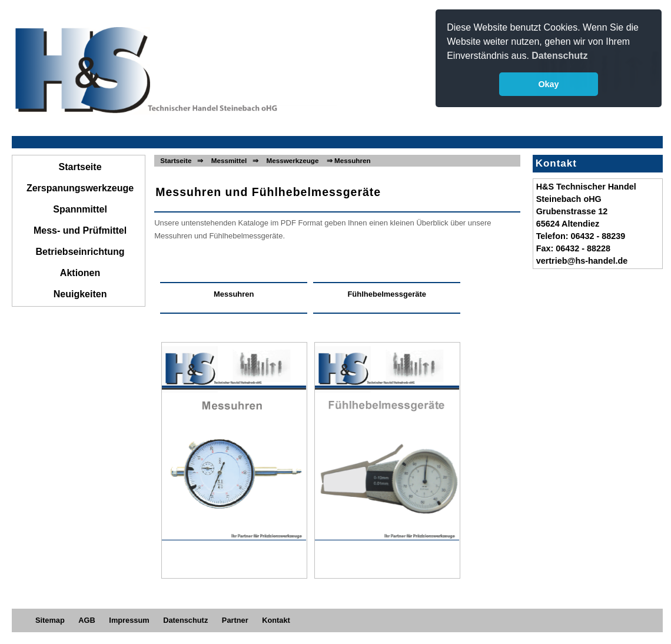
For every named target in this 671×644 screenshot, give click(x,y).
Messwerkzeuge (292, 160)
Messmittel (229, 160)
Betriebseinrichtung (80, 252)
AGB (87, 620)
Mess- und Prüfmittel (80, 230)
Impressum (129, 620)
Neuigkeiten (80, 294)
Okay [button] (548, 84)
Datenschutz (185, 620)
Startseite (80, 167)
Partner (235, 620)
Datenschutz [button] (559, 56)
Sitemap (50, 620)
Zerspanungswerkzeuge (80, 188)
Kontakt (276, 620)
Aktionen (80, 273)
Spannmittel (80, 209)
